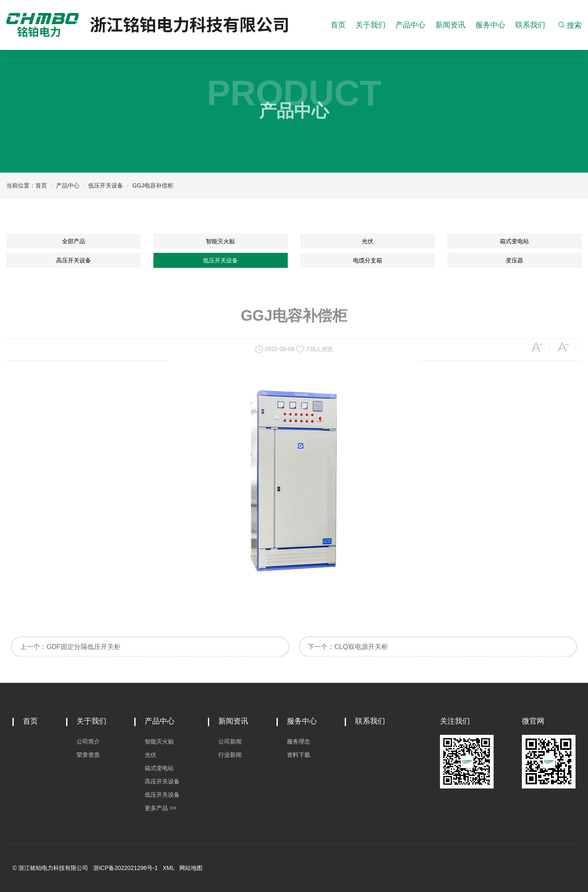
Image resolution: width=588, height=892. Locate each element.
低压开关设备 (106, 185)
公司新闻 (230, 741)
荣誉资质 (88, 755)
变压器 (514, 260)
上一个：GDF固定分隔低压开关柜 (70, 663)
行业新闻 (230, 755)
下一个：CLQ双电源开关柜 (348, 663)
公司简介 (88, 741)
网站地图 (191, 868)
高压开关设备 (74, 260)
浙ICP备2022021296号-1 (126, 868)
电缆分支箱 (368, 260)
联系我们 (530, 25)
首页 (338, 25)
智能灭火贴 (220, 241)
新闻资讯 (450, 25)
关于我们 (371, 25)
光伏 (368, 241)
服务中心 (490, 25)
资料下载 (299, 755)
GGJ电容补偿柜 (153, 185)
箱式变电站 (514, 241)
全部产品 (74, 241)
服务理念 (299, 741)
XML (168, 868)
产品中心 (410, 25)
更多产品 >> (161, 808)
